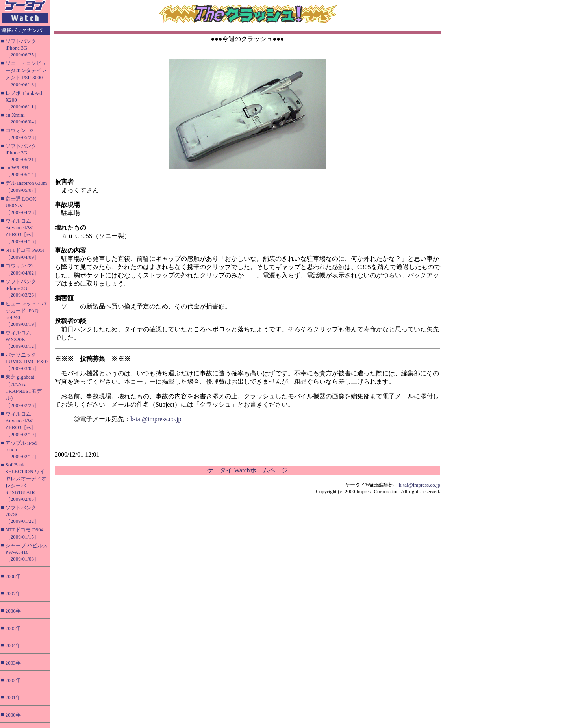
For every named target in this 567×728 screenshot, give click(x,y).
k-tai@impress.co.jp (156, 419)
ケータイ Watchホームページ (247, 470)
